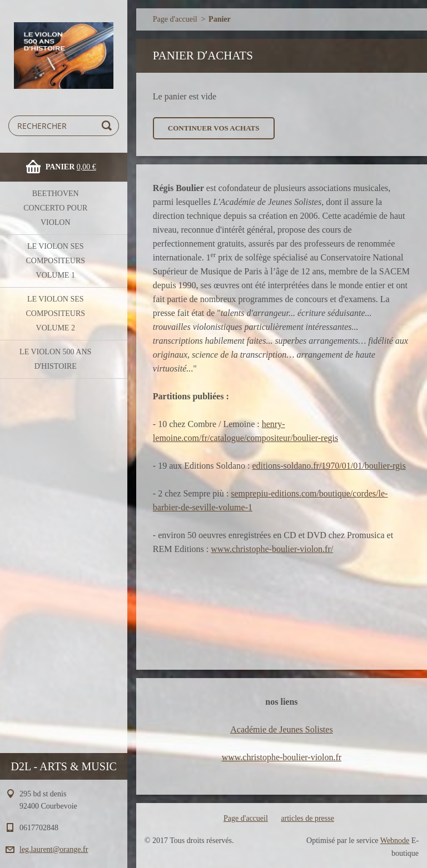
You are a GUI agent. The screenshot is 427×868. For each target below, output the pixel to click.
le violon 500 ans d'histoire (55, 359)
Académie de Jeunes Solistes (281, 729)
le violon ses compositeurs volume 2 (55, 313)
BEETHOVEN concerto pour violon (55, 208)
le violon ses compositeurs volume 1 (55, 261)
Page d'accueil (175, 19)
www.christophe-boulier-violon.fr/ (272, 549)
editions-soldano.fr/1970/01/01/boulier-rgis (329, 466)
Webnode (395, 841)
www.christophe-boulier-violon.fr (282, 757)
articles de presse (307, 818)
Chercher (108, 126)
